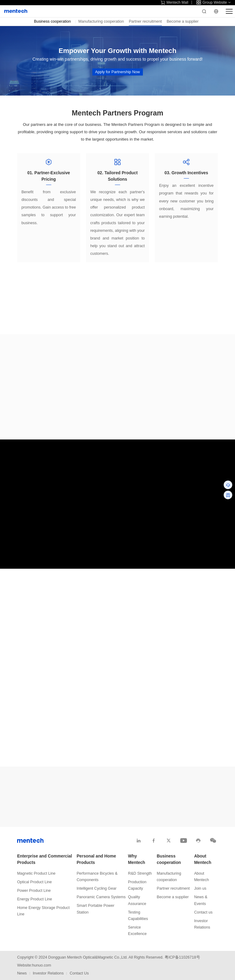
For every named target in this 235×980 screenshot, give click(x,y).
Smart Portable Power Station (95, 909)
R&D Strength (140, 873)
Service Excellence (137, 931)
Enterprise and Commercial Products (45, 859)
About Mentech (203, 859)
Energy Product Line (35, 899)
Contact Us (79, 973)
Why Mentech (136, 859)
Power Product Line (34, 891)
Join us (200, 888)
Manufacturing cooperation (101, 21)
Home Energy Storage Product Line (43, 911)
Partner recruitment (145, 21)
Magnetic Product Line (36, 873)
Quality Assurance (137, 900)
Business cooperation (169, 859)
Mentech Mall (174, 2)
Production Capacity (137, 885)
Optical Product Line (34, 882)
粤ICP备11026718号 (182, 957)
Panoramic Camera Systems (101, 897)
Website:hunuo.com (34, 965)
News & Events (201, 900)
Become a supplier (183, 21)
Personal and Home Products (96, 859)
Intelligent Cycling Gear (96, 888)
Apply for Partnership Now (117, 72)
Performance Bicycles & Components (97, 877)
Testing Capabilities (138, 916)
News (22, 973)
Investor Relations (202, 924)
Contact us (203, 912)
